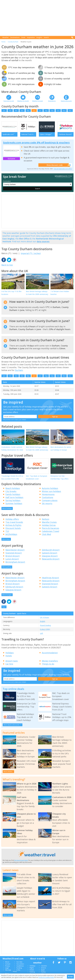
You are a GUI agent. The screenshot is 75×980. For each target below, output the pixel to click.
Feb (10, 111)
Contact (8, 964)
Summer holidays (14, 503)
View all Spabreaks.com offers (63, 169)
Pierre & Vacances (50, 528)
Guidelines (20, 966)
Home (3, 42)
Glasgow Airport (50, 556)
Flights (32, 968)
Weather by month (23, 101)
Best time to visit (9, 101)
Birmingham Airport (15, 562)
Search (46, 37)
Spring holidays (13, 500)
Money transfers (50, 661)
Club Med (46, 534)
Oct (58, 111)
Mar (16, 111)
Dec (70, 111)
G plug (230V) (45, 629)
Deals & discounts (66, 101)
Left (41, 633)
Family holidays (13, 494)
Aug (46, 111)
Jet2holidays (11, 534)
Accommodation (50, 653)
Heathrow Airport (50, 578)
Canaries (44, 966)
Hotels (9, 656)
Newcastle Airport (51, 559)
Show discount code (58, 165)
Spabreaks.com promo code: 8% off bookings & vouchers (36, 143)
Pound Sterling (45, 625)
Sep (52, 111)
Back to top (7, 265)
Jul (40, 111)
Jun (34, 111)
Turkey (43, 972)
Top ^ (4, 607)
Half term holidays (14, 497)
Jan (4, 111)
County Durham (13, 42)
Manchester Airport (15, 550)
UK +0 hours (44, 617)
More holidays (7, 508)
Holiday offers (12, 519)
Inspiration (31, 37)
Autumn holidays (50, 488)
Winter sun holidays (51, 491)
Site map (8, 970)
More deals (6, 539)
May (28, 111)
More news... (8, 915)
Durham (19, 370)
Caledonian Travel (50, 531)
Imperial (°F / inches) (31, 253)
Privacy (7, 966)
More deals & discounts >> (13, 725)
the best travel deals (21, 860)
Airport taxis (12, 661)
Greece (43, 968)
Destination (7, 181)
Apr (22, 111)
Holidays (10, 653)
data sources (43, 241)
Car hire (9, 664)
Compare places (50, 500)
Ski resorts (47, 503)
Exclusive (11, 159)
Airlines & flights (13, 525)
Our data (19, 962)
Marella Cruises (49, 522)
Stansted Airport (14, 553)
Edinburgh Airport (51, 550)
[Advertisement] (38, 18)
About (7, 962)
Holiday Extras (49, 525)
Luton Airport (12, 559)
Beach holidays (13, 488)
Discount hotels (13, 528)
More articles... (8, 772)
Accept (70, 977)
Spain (43, 970)
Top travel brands (14, 522)
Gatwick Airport (50, 553)
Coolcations (48, 497)
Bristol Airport (13, 556)
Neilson (46, 519)
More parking (7, 567)
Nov (64, 111)
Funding (19, 968)
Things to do (48, 664)
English (43, 621)
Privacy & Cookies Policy (46, 977)
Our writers (20, 964)
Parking (32, 972)
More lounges (7, 595)
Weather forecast (37, 101)
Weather (5, 37)
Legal (7, 968)
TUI (7, 531)
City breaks (11, 491)
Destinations (15, 37)
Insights (39, 37)
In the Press (17, 971)
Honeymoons (48, 494)
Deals (23, 37)
